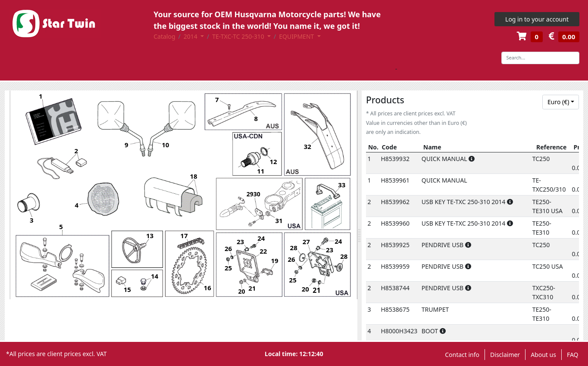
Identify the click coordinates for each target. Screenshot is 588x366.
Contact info (462, 355)
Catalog (164, 36)
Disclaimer (505, 355)
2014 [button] (191, 36)
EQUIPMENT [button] (297, 36)
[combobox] (561, 102)
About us (543, 355)
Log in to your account (537, 19)
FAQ (573, 355)
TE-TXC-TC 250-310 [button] (239, 36)
